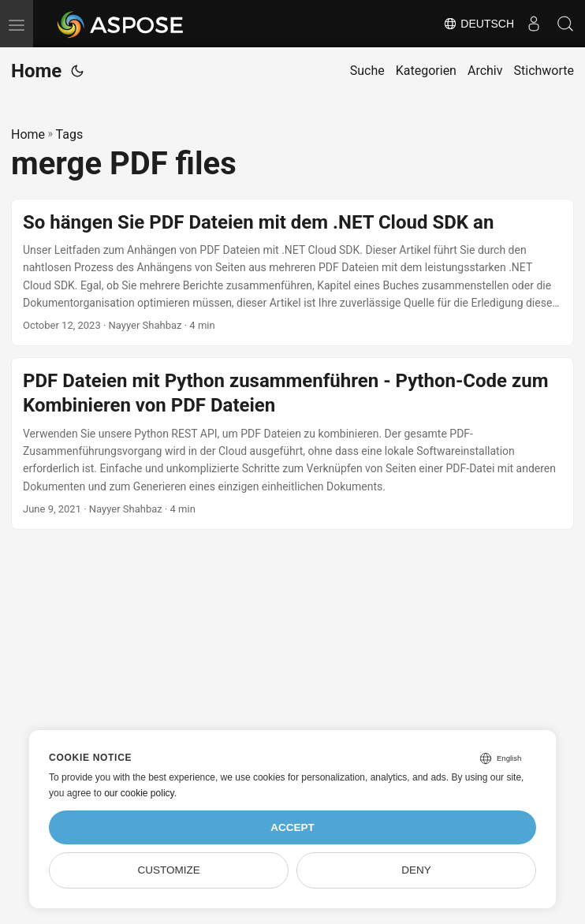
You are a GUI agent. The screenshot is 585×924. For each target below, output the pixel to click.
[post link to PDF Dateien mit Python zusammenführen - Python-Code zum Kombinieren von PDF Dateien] (292, 443)
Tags (70, 134)
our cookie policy (139, 793)
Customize (168, 870)
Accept (292, 827)
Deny (416, 870)
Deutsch (479, 24)
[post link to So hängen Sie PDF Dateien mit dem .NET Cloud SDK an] (292, 273)
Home (36, 71)
